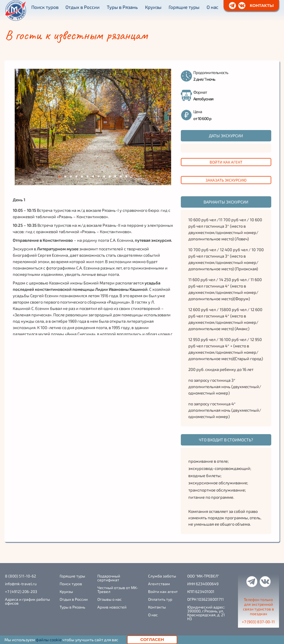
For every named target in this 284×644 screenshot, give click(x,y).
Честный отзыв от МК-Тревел (118, 590)
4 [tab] (76, 177)
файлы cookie (49, 640)
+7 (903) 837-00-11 (258, 622)
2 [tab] (65, 177)
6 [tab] (87, 177)
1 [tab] (60, 177)
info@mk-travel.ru (21, 584)
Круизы (153, 7)
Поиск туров (45, 7)
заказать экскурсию (226, 180)
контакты (262, 5)
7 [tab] (93, 177)
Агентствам (159, 584)
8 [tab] (98, 177)
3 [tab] (71, 177)
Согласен (152, 639)
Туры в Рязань (122, 7)
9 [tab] (104, 177)
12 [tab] (121, 177)
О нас (212, 7)
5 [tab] (82, 177)
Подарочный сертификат (109, 578)
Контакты (157, 607)
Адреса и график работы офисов (27, 601)
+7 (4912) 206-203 (21, 592)
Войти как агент (226, 162)
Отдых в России (83, 7)
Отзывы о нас (110, 599)
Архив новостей (112, 607)
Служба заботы (162, 576)
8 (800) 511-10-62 (21, 576)
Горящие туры (184, 7)
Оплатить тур (160, 599)
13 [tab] (127, 177)
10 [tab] (110, 177)
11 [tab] (116, 177)
